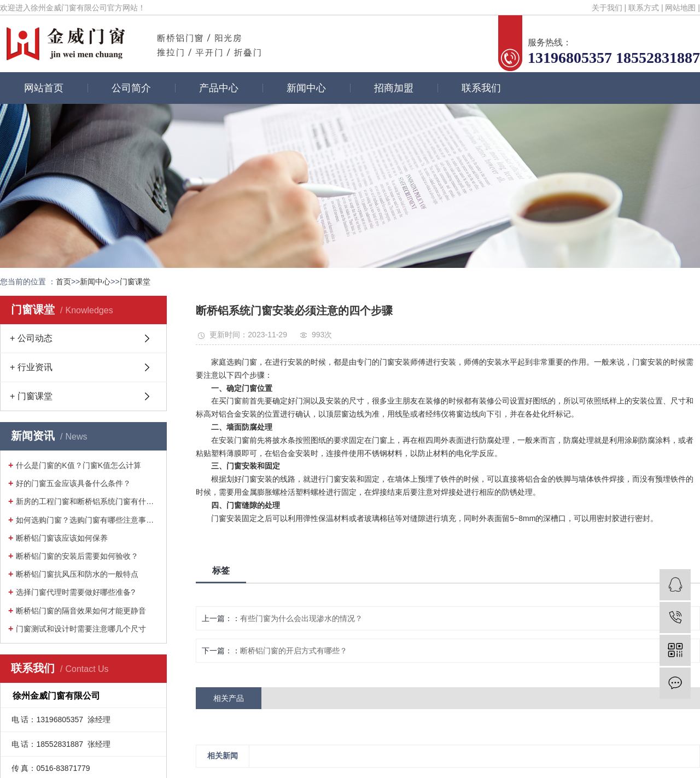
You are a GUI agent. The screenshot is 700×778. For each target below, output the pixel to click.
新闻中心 (306, 88)
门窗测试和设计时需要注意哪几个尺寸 (81, 629)
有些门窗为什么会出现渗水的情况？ (301, 618)
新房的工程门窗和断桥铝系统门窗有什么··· (87, 501)
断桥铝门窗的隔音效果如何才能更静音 (81, 611)
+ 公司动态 (31, 338)
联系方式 (644, 8)
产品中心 (219, 88)
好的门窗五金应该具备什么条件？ (73, 483)
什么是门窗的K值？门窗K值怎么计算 (78, 465)
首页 (63, 282)
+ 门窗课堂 (31, 396)
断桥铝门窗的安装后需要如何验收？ (77, 556)
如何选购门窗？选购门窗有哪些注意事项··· (87, 520)
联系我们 (481, 88)
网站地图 (680, 8)
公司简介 (131, 88)
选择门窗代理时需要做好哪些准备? (75, 592)
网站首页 (44, 88)
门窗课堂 (135, 282)
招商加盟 (394, 88)
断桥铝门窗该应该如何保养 (62, 538)
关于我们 (607, 8)
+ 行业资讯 (31, 367)
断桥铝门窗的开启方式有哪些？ (294, 651)
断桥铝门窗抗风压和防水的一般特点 (77, 574)
